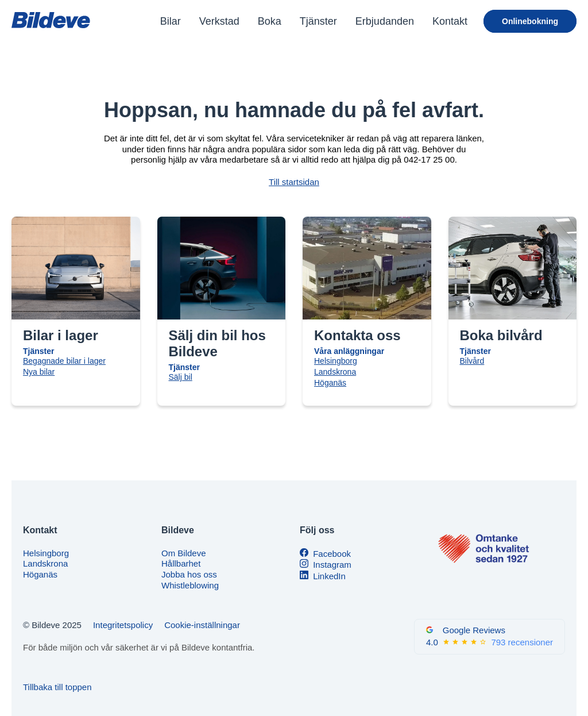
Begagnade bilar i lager (64, 361)
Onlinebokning (530, 21)
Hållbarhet (181, 563)
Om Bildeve (184, 553)
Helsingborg (336, 361)
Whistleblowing (190, 585)
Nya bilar (39, 372)
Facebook (332, 554)
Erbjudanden (385, 21)
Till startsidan (294, 182)
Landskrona (335, 372)
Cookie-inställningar (202, 625)
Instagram (332, 565)
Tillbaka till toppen (57, 687)
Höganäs (330, 383)
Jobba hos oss (189, 574)
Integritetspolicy (123, 625)
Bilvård (472, 361)
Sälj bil (181, 377)
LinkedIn (329, 576)
